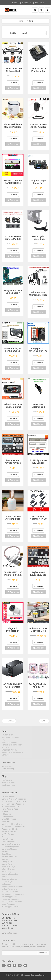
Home (20, 21)
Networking (6, 873)
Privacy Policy (7, 736)
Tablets (5, 853)
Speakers (6, 813)
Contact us (16, 3)
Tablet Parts (7, 855)
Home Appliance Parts (11, 908)
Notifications (7, 782)
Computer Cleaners (10, 850)
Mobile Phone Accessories (12, 888)
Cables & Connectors (10, 876)
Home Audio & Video (10, 810)
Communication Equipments (13, 896)
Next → (44, 721)
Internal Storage (8, 870)
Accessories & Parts (10, 830)
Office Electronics (9, 843)
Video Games (7, 823)
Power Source (7, 840)
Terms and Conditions (10, 739)
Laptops (5, 860)
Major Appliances (9, 906)
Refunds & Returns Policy (12, 746)
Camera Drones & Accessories (14, 800)
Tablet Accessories (9, 858)
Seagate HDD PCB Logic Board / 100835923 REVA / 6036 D (13, 294)
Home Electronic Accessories (13, 828)
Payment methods (9, 744)
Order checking (27, 3)
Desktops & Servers (10, 881)
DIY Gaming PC (8, 883)
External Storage (8, 868)
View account (39, 3)
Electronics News (9, 787)
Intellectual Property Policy (12, 754)
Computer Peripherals (11, 848)
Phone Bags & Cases (10, 893)
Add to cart (13, 88)
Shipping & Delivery (9, 751)
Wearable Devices (9, 833)
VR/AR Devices (8, 835)
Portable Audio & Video (11, 808)
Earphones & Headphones (12, 825)
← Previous (9, 721)
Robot (4, 838)
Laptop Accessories (10, 863)
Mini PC (5, 878)
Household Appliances (11, 901)
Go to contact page (9, 934)
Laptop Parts (7, 865)
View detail (13, 83)
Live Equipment (8, 818)
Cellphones (6, 886)
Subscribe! (43, 954)
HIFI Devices (6, 815)
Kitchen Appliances (9, 898)
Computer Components (11, 845)
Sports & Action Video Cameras (14, 803)
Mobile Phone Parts (10, 891)
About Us (5, 749)
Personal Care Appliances (12, 903)
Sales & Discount (8, 784)
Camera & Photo (8, 798)
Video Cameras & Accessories (14, 805)
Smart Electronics (9, 820)
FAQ (3, 741)
